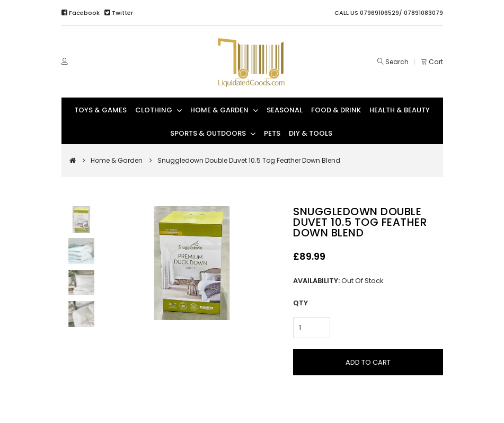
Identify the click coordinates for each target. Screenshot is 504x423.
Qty (300, 303)
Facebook (81, 13)
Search (397, 62)
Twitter (119, 13)
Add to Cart (368, 362)
